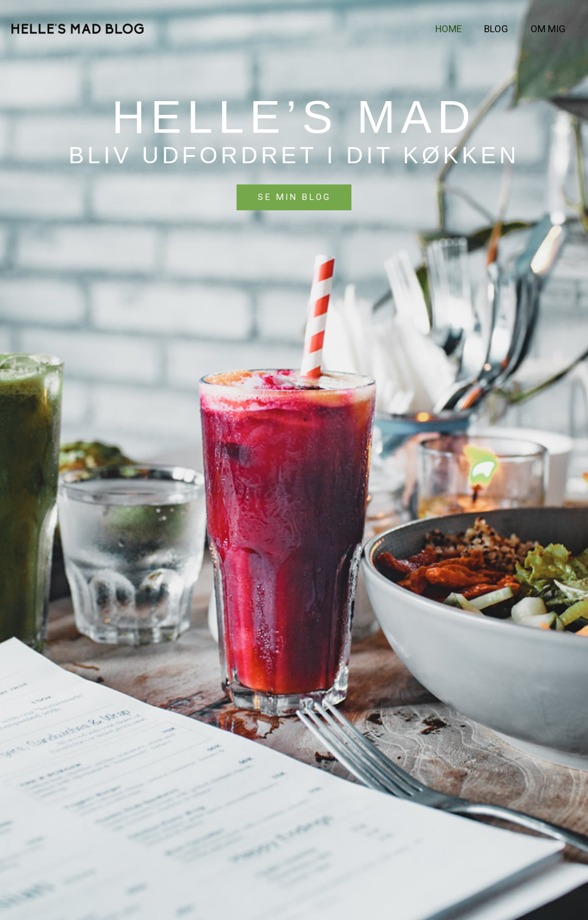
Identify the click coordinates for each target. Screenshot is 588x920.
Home (455, 29)
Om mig (549, 29)
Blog (500, 29)
